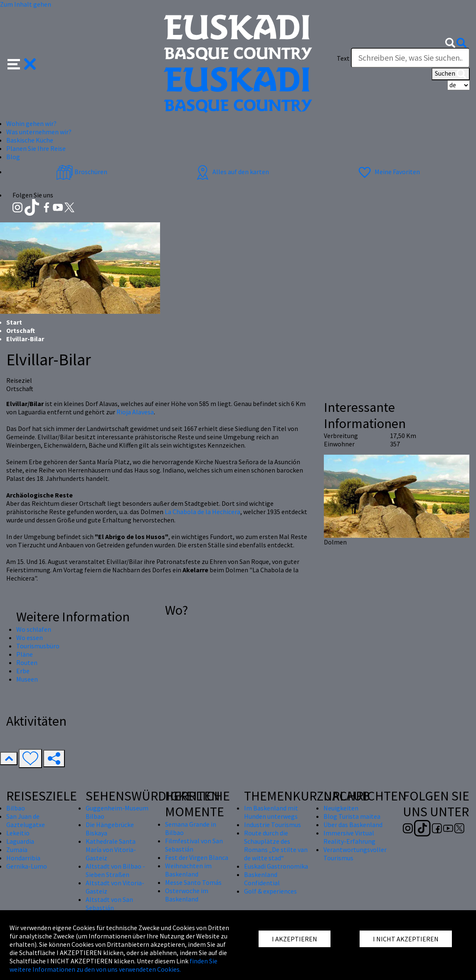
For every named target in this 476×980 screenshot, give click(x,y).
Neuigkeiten (341, 808)
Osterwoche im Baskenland (187, 895)
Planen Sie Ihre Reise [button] (36, 148)
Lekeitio (18, 833)
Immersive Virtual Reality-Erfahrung (349, 837)
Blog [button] (13, 157)
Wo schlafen (34, 629)
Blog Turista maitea (352, 816)
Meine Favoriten (388, 172)
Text (343, 58)
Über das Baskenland (353, 825)
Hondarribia (23, 858)
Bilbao (16, 808)
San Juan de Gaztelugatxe (26, 820)
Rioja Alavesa (135, 412)
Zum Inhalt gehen (26, 4)
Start (14, 322)
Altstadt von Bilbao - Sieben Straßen (115, 870)
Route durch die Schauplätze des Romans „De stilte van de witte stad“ (276, 845)
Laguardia (20, 841)
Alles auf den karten (232, 172)
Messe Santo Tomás (193, 882)
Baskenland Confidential (262, 879)
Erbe (23, 671)
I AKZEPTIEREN (295, 939)
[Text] (410, 58)
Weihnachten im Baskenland (188, 870)
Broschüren (82, 172)
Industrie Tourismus (273, 825)
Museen (27, 679)
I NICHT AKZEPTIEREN (406, 939)
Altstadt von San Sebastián (109, 904)
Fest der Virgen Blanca (197, 857)
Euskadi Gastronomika (276, 866)
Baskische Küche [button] (30, 140)
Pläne (25, 654)
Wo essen (30, 638)
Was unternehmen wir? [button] (39, 132)
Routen (27, 662)
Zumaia (17, 849)
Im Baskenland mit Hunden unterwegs (271, 812)
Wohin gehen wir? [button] (31, 123)
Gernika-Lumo (27, 866)
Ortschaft (21, 330)
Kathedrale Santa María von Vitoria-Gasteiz (111, 849)
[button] (22, 63)
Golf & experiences (270, 891)
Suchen (451, 74)
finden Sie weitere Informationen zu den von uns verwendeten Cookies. (113, 965)
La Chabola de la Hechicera (202, 512)
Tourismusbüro (38, 646)
